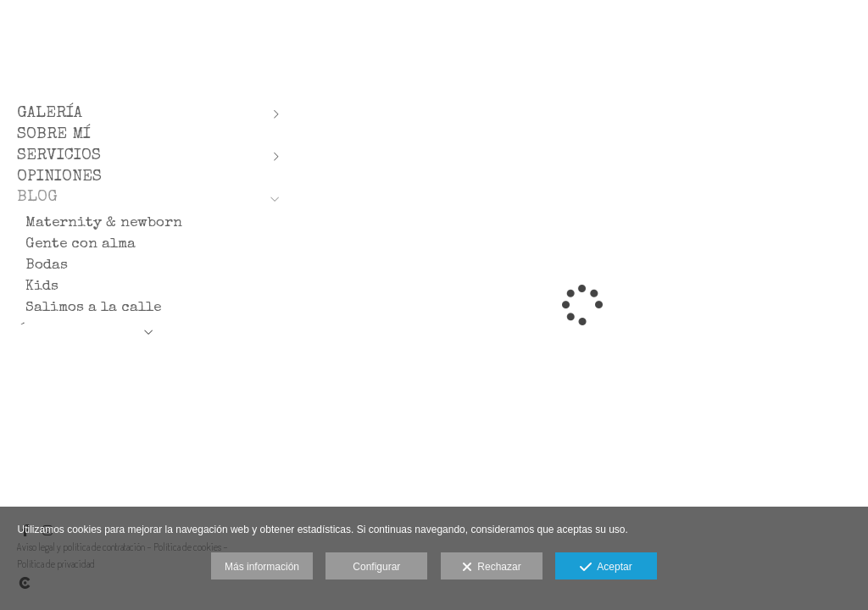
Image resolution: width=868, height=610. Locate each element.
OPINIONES (59, 177)
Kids (42, 287)
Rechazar (492, 568)
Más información (262, 567)
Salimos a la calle (93, 308)
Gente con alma (81, 244)
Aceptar (606, 568)
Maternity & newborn (104, 223)
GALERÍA (50, 114)
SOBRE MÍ (54, 135)
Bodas (47, 266)
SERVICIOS (59, 156)
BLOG (37, 198)
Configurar (376, 567)
